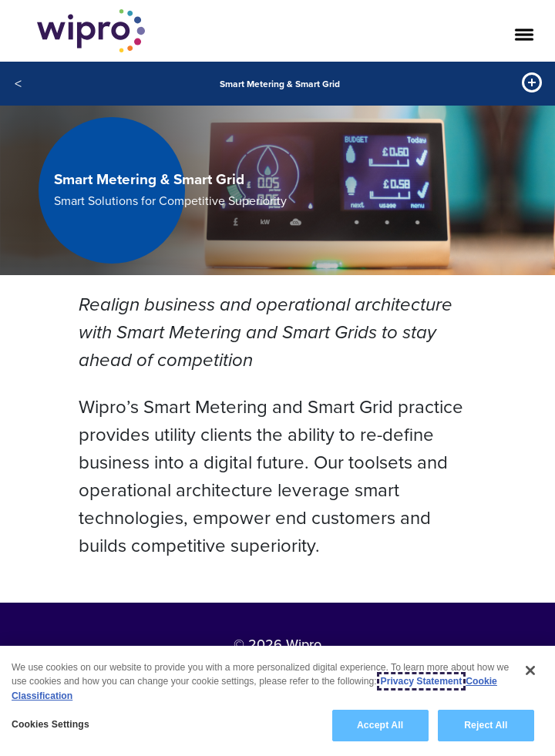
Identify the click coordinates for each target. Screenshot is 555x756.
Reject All (486, 725)
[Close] (530, 670)
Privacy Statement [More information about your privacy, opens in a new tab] (422, 681)
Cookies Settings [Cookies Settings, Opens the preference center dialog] (50, 724)
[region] (277, 701)
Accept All (380, 725)
